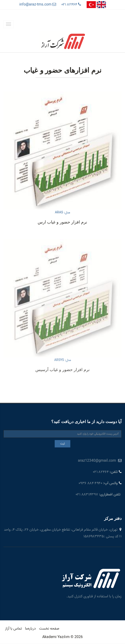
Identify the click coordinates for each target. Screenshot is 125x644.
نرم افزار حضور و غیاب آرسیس (62, 396)
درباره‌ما (30, 629)
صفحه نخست (49, 629)
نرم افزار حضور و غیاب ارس (62, 222)
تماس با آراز (13, 629)
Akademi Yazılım (56, 637)
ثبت (62, 444)
